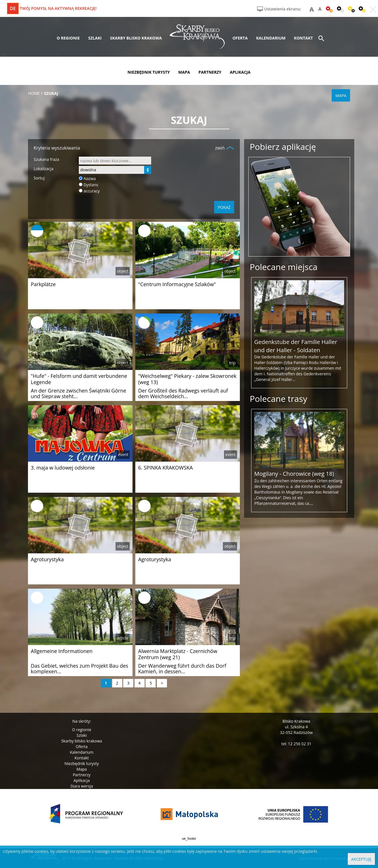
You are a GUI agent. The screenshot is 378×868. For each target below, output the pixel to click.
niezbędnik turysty (149, 72)
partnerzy (210, 72)
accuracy (92, 191)
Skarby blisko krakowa (82, 741)
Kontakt (82, 758)
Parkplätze (43, 284)
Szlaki (82, 735)
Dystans (91, 185)
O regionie (82, 730)
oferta (240, 38)
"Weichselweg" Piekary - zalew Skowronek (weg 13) (187, 379)
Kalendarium (82, 752)
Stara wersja (82, 786)
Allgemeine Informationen (62, 651)
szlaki (95, 38)
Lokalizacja (44, 169)
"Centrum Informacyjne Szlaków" (177, 284)
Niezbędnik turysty (82, 763)
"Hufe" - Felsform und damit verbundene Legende (79, 379)
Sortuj (39, 178)
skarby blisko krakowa (136, 38)
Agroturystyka (47, 559)
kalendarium (271, 38)
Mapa (82, 769)
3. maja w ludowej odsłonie (63, 468)
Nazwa (90, 178)
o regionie (68, 38)
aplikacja (240, 72)
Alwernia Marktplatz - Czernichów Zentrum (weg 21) (178, 654)
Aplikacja (82, 780)
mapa (184, 72)
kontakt (303, 38)
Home (34, 93)
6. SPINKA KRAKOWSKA (165, 468)
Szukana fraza (46, 159)
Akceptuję (361, 859)
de (13, 8)
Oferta (82, 747)
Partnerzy (82, 775)
